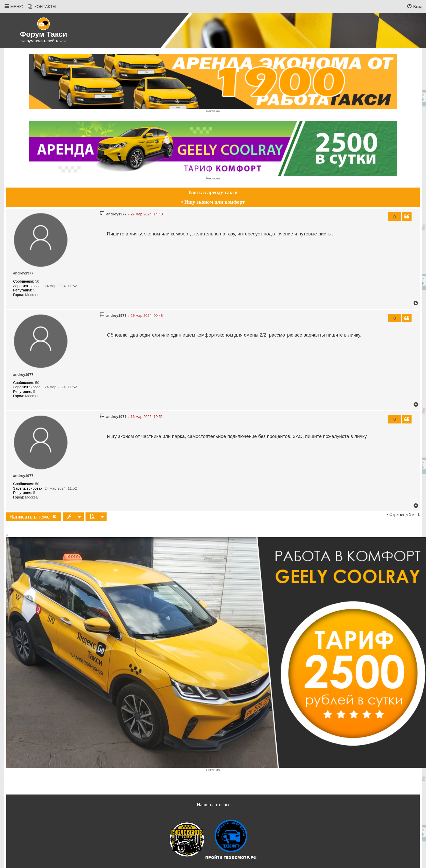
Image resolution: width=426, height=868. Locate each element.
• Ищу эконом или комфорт (213, 202)
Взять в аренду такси (213, 192)
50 (37, 281)
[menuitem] (42, 7)
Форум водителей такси (44, 41)
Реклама (213, 111)
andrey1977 (23, 273)
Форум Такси (43, 34)
